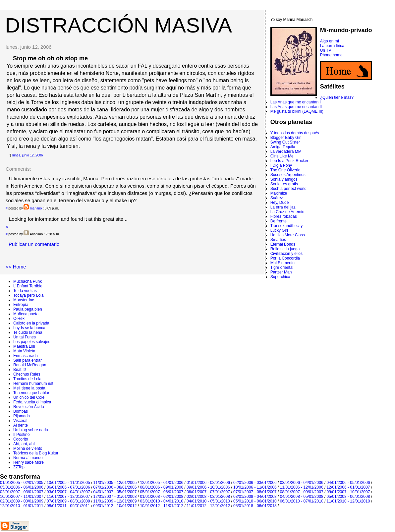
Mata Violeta (24, 351)
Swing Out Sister (285, 142)
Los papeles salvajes (32, 342)
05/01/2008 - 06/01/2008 (348, 497)
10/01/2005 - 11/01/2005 (68, 483)
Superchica (280, 277)
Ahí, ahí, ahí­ (24, 444)
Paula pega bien (28, 309)
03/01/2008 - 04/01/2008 (255, 497)
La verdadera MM (286, 151)
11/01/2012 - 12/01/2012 (208, 506)
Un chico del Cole (29, 397)
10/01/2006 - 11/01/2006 (255, 487)
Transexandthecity (287, 226)
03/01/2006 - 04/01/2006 (302, 483)
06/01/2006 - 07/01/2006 (68, 487)
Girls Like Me (282, 156)
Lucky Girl (279, 230)
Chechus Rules (27, 374)
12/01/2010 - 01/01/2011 (22, 506)
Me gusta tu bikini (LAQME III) (297, 111)
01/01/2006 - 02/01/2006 (208, 483)
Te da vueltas (25, 291)
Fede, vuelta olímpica (32, 402)
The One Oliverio (285, 170)
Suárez (277, 198)
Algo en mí (330, 41)
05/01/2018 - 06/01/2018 (255, 506)
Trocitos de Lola (27, 379)
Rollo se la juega (285, 249)
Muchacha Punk (28, 281)
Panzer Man (281, 272)
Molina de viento (28, 448)
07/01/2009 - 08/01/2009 (68, 501)
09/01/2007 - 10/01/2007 (348, 492)
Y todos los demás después (295, 133)
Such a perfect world (288, 189)
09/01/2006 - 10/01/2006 (208, 487)
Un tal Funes (25, 337)
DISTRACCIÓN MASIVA (118, 25)
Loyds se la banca (29, 328)
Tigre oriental (282, 267)
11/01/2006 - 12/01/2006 (302, 487)
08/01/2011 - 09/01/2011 (68, 506)
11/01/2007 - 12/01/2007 (68, 497)
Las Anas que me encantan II (296, 107)
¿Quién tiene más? (337, 97)
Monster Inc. (24, 300)
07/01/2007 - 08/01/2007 (255, 492)
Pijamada (22, 416)
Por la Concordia (285, 258)
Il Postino (21, 435)
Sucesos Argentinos (288, 175)
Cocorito (21, 439)
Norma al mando (28, 458)
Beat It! (20, 370)
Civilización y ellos (286, 254)
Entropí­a (21, 305)
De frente (279, 221)
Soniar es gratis (284, 184)
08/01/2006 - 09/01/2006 (162, 487)
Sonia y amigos (284, 179)
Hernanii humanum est (33, 384)
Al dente (21, 425)
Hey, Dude (280, 203)
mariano (36, 208)
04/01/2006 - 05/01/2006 (348, 483)
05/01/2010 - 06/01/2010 (255, 501)
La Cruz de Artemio (287, 212)
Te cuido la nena (28, 332)
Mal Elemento (282, 263)
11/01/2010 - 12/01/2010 (348, 501)
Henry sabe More (28, 462)
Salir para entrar (28, 360)
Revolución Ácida (29, 407)
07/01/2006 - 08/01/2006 (115, 487)
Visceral (20, 421)
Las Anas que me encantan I (296, 102)
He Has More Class (288, 235)
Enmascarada (26, 356)
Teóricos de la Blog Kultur (36, 453)
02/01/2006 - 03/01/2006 (255, 483)
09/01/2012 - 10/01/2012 (115, 506)
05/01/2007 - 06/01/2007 (162, 492)
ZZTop (19, 467)
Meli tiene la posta (29, 388)
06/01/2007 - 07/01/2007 (208, 492)
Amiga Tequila (283, 147)
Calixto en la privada (31, 323)
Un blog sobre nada (31, 430)
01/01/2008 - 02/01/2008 (162, 497)
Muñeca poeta (26, 314)
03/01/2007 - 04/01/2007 (68, 492)
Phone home (331, 55)
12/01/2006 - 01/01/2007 (348, 487)
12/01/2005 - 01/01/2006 (162, 483)
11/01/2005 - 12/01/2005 (115, 483)
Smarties (278, 240)
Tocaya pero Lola (28, 295)
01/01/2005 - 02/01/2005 (22, 483)
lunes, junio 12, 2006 (28, 155)
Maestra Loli (24, 346)
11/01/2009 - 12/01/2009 (115, 501)
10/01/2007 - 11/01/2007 (22, 497)
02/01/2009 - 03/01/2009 (22, 501)
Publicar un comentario (34, 244)
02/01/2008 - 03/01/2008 (208, 497)
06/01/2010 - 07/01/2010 (302, 501)
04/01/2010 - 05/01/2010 (208, 501)
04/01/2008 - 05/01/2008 (302, 497)
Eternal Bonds (283, 244)
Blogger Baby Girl (286, 138)
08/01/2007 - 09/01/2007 (302, 492)
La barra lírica (332, 46)
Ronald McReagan (30, 365)
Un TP (326, 50)
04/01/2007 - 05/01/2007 (115, 492)
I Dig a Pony (281, 165)
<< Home (16, 267)
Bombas (21, 411)
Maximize (279, 193)
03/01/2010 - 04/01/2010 (162, 501)
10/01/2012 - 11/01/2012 (162, 506)
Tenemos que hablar (31, 393)
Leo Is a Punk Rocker (289, 161)
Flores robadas (284, 216)
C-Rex (19, 319)
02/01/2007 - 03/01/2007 (22, 492)
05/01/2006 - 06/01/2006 (22, 487)
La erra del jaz (283, 207)
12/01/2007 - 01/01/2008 (115, 497)
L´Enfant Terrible (28, 286)
